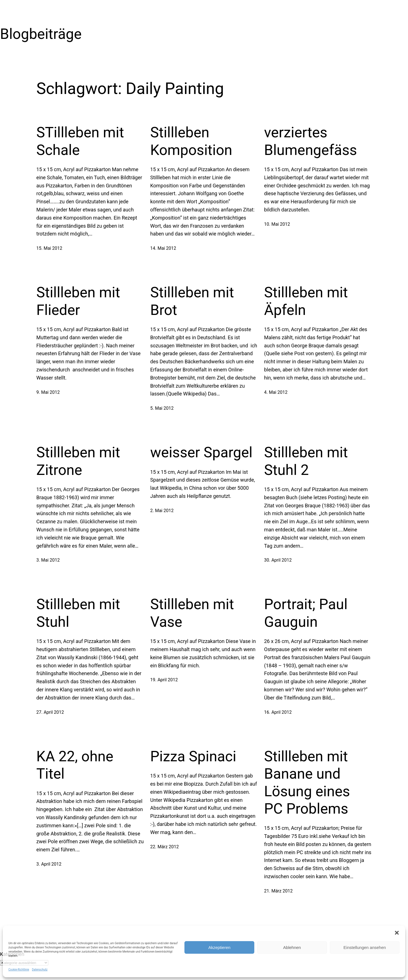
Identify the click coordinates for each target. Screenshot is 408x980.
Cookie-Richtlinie (19, 970)
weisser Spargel (201, 452)
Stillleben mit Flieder (78, 301)
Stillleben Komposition (191, 141)
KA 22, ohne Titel (75, 765)
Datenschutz (40, 970)
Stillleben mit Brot (192, 301)
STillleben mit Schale (80, 141)
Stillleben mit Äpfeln (306, 301)
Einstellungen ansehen (365, 947)
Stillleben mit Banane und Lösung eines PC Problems (307, 783)
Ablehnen (292, 947)
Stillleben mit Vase (192, 613)
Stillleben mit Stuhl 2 (306, 461)
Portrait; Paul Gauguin (306, 613)
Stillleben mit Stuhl (78, 613)
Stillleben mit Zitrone (78, 461)
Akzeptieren (219, 947)
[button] (397, 933)
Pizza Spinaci (193, 756)
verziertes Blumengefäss (310, 141)
